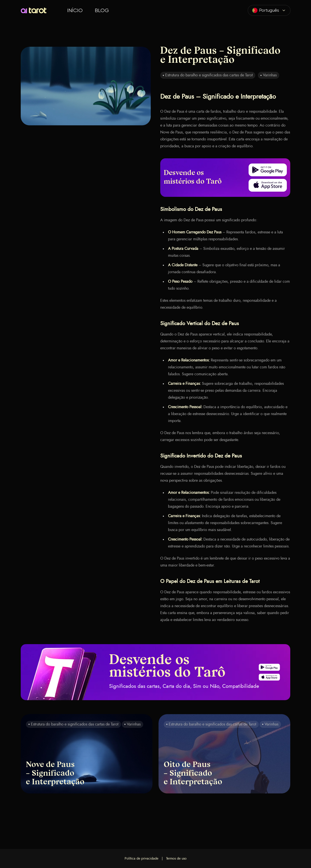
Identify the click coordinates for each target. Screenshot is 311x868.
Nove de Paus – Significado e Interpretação (55, 774)
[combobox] (269, 10)
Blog (102, 10)
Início (75, 10)
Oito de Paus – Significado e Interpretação (193, 774)
